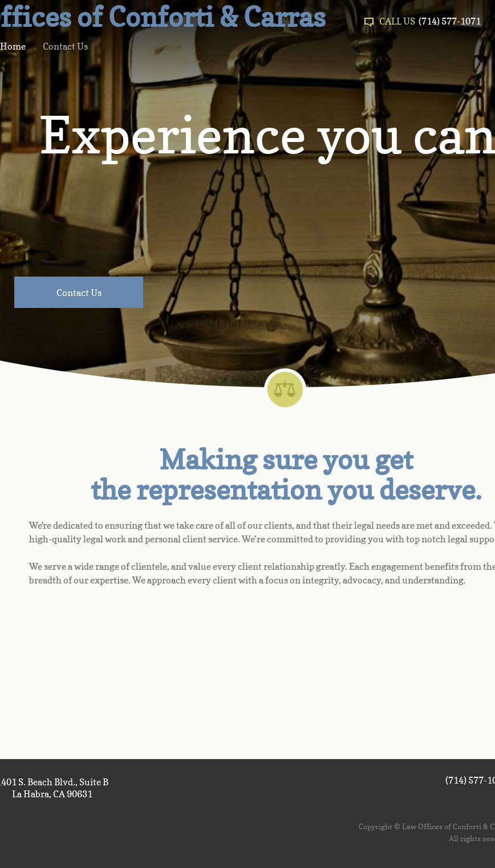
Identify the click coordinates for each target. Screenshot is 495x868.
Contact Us (65, 46)
